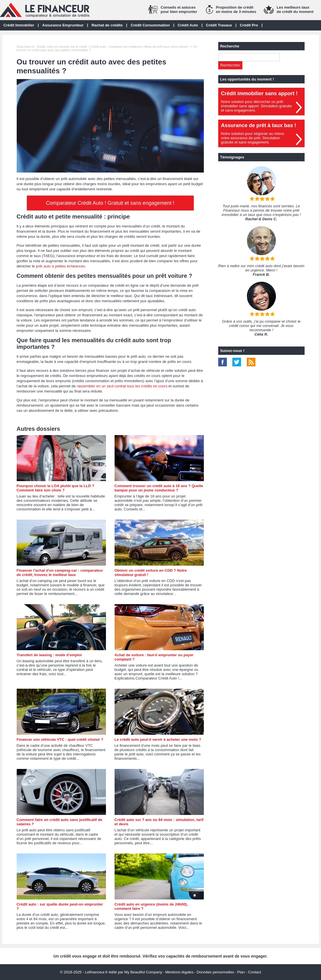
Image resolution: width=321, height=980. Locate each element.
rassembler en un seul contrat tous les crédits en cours (122, 386)
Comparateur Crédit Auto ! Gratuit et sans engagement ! (110, 203)
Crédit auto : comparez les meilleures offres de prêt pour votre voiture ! (140, 47)
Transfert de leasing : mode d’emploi (49, 655)
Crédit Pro (249, 25)
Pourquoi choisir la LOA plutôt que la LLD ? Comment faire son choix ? (56, 488)
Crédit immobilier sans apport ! (259, 93)
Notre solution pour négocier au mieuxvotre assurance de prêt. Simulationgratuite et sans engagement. (253, 138)
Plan (241, 972)
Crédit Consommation (150, 25)
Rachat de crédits (107, 25)
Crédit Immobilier (19, 25)
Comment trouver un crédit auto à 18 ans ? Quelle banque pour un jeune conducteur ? (159, 488)
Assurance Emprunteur (63, 25)
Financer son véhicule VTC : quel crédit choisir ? (60, 739)
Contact (255, 972)
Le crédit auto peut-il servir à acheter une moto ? (158, 739)
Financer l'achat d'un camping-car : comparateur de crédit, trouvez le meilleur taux (60, 573)
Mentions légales (179, 972)
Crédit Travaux (219, 25)
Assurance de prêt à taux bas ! (259, 125)
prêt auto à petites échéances (61, 266)
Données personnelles (215, 972)
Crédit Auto (188, 25)
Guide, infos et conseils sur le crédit (62, 47)
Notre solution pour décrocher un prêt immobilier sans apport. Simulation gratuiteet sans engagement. (257, 106)
